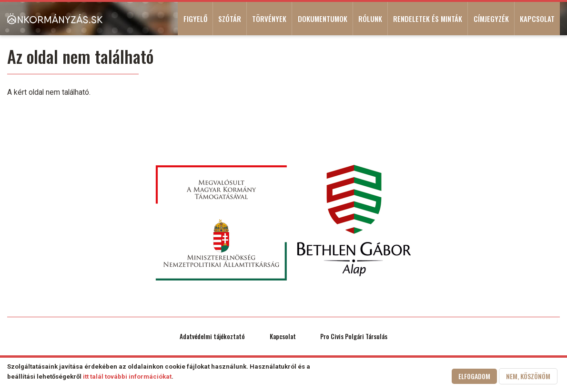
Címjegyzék (491, 19)
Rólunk (370, 19)
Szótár (230, 19)
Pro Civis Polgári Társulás (354, 336)
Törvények (269, 19)
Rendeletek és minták (428, 19)
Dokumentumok (323, 19)
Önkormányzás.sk (55, 19)
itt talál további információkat (127, 377)
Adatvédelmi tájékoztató (212, 336)
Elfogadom (474, 377)
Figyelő (195, 19)
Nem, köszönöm (528, 377)
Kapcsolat (537, 19)
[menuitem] (55, 19)
